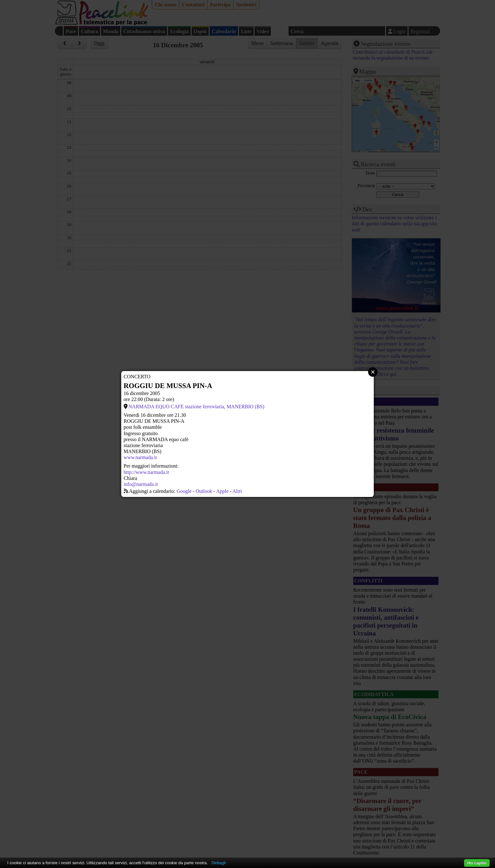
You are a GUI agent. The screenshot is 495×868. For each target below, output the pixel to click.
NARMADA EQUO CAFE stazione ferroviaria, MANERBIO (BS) (197, 407)
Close (373, 372)
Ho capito (477, 863)
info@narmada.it (141, 484)
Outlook (204, 491)
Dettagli (219, 863)
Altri (237, 491)
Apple (222, 491)
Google (184, 491)
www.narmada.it (140, 457)
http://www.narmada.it (146, 472)
